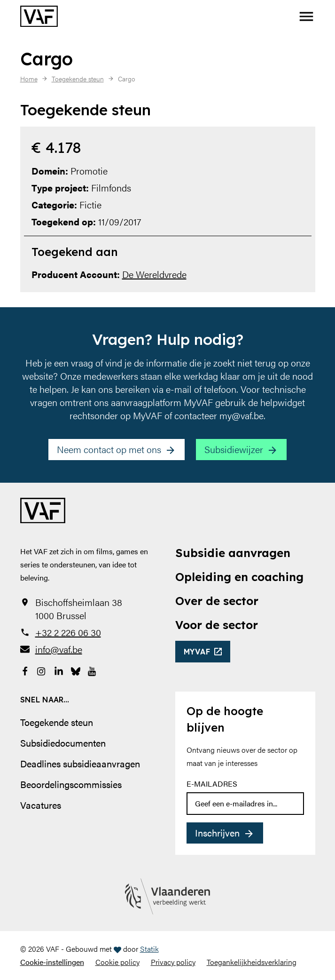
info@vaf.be (59, 649)
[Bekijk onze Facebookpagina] (25, 670)
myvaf (197, 652)
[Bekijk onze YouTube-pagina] (93, 670)
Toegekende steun (57, 722)
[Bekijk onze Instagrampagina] (42, 670)
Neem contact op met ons (109, 449)
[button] (306, 16)
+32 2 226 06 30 (68, 632)
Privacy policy (173, 962)
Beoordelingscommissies (71, 784)
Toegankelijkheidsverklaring (252, 962)
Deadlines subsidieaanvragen (80, 763)
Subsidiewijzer (234, 449)
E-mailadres (212, 784)
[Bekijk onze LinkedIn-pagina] (59, 670)
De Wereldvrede (154, 274)
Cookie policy (117, 962)
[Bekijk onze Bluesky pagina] (76, 670)
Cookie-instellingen (52, 962)
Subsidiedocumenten (63, 743)
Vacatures (41, 805)
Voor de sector (217, 625)
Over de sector (217, 601)
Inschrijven (217, 833)
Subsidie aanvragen (233, 553)
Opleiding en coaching (239, 577)
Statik (149, 949)
